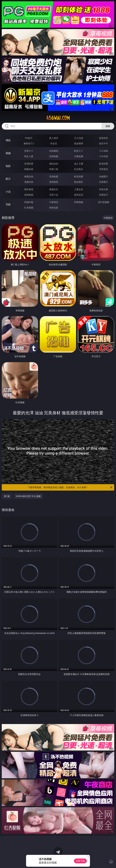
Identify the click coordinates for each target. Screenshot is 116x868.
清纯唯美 (54, 182)
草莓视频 (79, 202)
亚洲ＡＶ (29, 151)
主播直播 (79, 156)
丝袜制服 (54, 156)
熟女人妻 (29, 156)
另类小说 (54, 195)
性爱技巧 (104, 195)
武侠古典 (104, 189)
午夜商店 (54, 202)
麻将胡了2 (29, 143)
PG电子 (29, 138)
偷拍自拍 (54, 164)
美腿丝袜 (29, 182)
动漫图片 (104, 176)
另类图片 (104, 182)
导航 (8, 204)
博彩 (8, 140)
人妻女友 (79, 189)
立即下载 (80, 861)
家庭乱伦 (54, 189)
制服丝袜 (29, 169)
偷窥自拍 (29, 176)
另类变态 (104, 169)
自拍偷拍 (54, 151)
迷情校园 (29, 195)
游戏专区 (104, 138)
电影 (8, 166)
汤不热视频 (104, 202)
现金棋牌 (79, 143)
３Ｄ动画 (104, 151)
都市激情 (29, 189)
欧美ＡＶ (79, 151)
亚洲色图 (54, 176)
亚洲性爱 (29, 164)
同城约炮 (29, 202)
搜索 (108, 126)
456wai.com (58, 118)
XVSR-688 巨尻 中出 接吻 (28, 496)
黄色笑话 (79, 195)
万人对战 (79, 138)
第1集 (7, 496)
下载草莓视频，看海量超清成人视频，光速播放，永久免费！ (70, 487)
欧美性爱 (104, 164)
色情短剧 (54, 208)
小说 (8, 192)
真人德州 (54, 138)
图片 (8, 179)
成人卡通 (79, 164)
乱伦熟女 (79, 169)
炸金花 (54, 143)
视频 (8, 153)
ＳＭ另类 (104, 156)
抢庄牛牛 (104, 143)
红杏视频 (29, 208)
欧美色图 (79, 176)
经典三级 (54, 169)
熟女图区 (79, 182)
